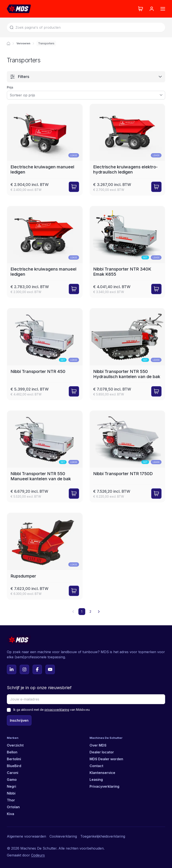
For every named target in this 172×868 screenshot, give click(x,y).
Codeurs (38, 855)
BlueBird (14, 766)
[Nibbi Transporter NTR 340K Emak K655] (127, 252)
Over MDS (98, 745)
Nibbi (11, 793)
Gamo (12, 780)
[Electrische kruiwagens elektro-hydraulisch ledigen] (127, 150)
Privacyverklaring (104, 786)
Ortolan (13, 807)
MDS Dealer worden (106, 759)
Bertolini (14, 759)
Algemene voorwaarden (26, 836)
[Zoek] (86, 27)
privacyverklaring (57, 710)
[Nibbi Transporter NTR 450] (45, 354)
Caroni (13, 773)
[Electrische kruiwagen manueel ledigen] (45, 150)
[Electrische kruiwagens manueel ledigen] (45, 252)
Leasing (96, 780)
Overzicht (15, 745)
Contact (96, 766)
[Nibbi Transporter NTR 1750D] (127, 456)
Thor (11, 800)
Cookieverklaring (63, 836)
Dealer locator (102, 752)
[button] (99, 612)
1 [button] (82, 611)
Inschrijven (19, 720)
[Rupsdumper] (45, 556)
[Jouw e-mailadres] (86, 699)
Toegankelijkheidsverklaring (103, 836)
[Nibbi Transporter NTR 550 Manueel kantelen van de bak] (45, 456)
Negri (11, 786)
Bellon (12, 752)
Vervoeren (23, 43)
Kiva (10, 814)
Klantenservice (102, 773)
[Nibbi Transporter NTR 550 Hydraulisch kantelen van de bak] (127, 354)
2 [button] (90, 611)
